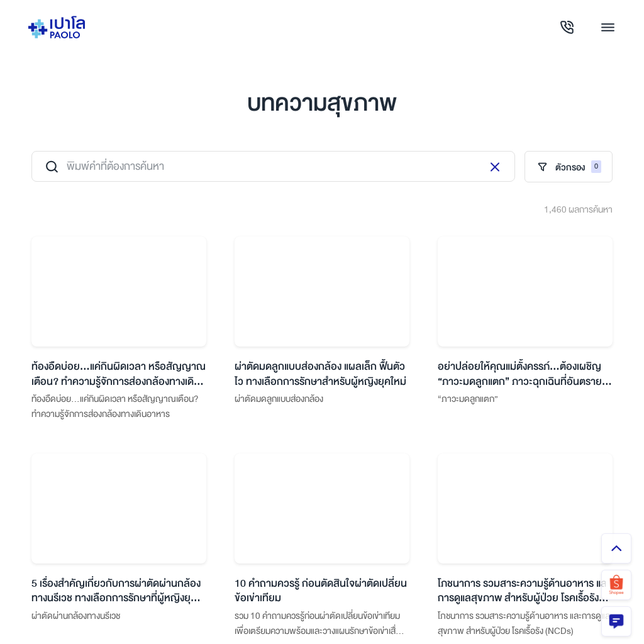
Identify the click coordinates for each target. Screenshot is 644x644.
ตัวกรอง (569, 167)
